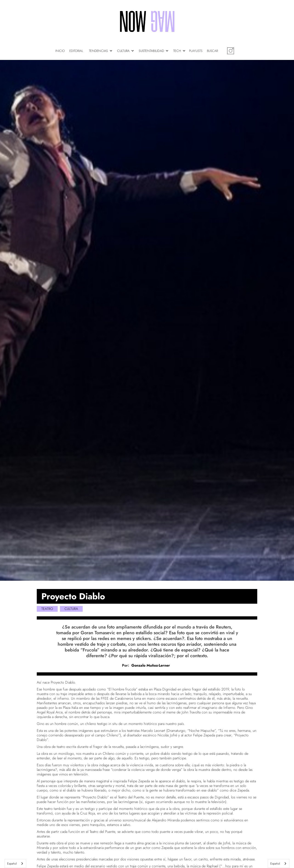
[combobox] (15, 864)
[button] (102, 51)
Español (12, 864)
